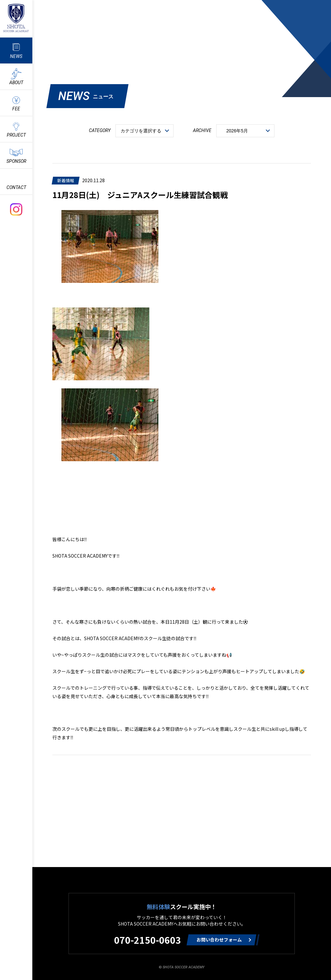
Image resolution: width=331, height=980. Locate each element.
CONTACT (16, 187)
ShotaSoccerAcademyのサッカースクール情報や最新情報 (16, 18)
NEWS (16, 56)
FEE (16, 109)
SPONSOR (16, 161)
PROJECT (16, 135)
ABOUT (16, 83)
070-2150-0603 (148, 940)
